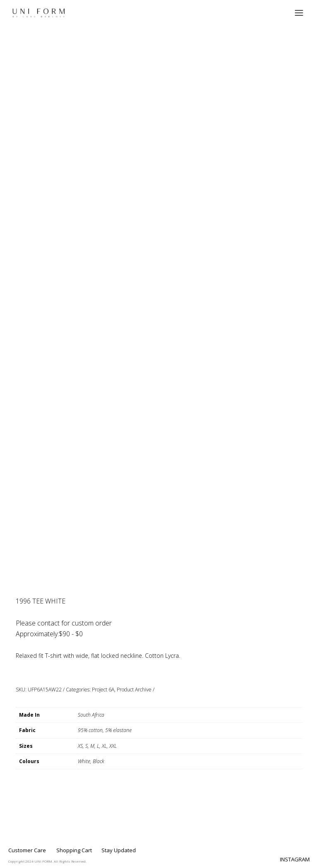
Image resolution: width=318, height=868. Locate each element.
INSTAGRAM (295, 859)
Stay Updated (119, 850)
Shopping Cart (74, 850)
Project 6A (103, 690)
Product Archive (134, 690)
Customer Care (27, 850)
